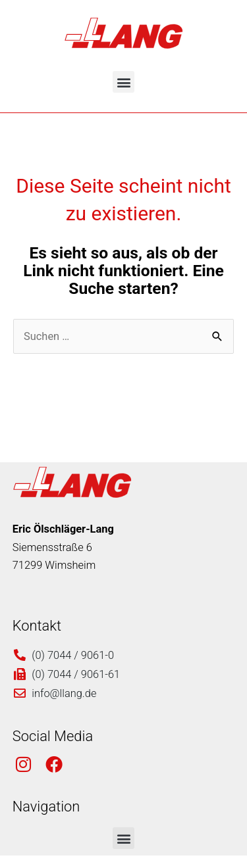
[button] (123, 82)
